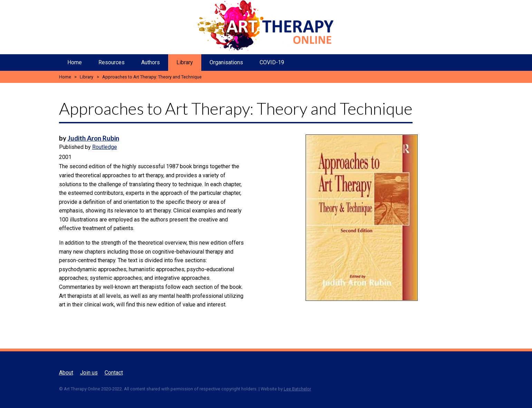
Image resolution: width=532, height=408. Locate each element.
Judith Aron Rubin (93, 138)
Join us (89, 373)
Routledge (105, 147)
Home (75, 62)
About (66, 373)
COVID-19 (272, 62)
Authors (151, 62)
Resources (112, 62)
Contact (114, 373)
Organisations (226, 62)
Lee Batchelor (297, 389)
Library (185, 62)
